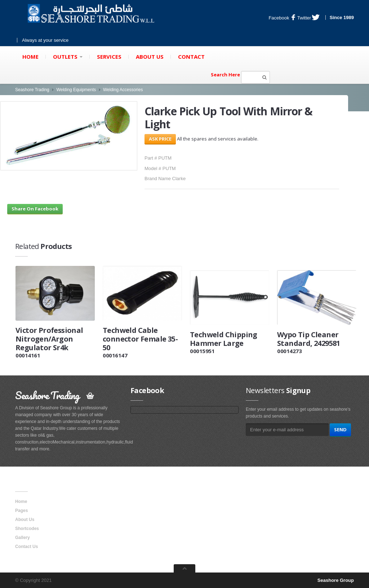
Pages (21, 511)
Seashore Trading (32, 90)
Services (109, 57)
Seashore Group (336, 580)
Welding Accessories (123, 90)
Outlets (68, 57)
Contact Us (26, 547)
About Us (150, 57)
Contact (191, 57)
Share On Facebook (35, 209)
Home (30, 57)
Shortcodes (27, 529)
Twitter (308, 18)
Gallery (23, 538)
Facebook (282, 18)
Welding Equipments (76, 90)
